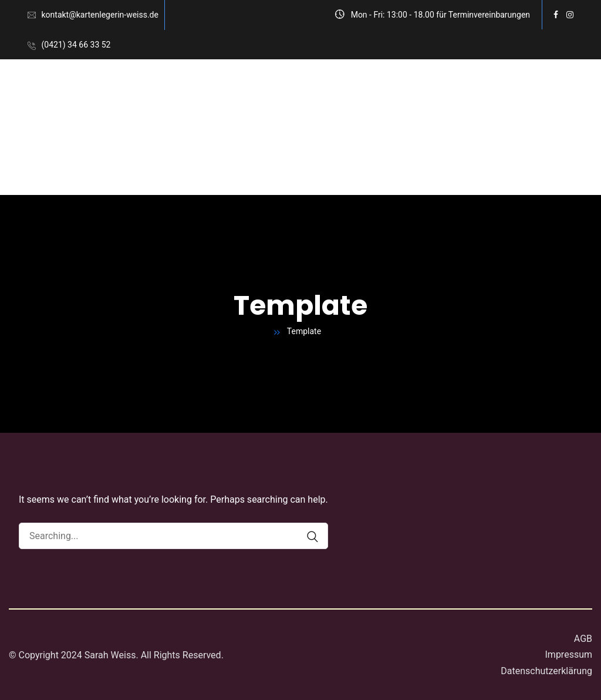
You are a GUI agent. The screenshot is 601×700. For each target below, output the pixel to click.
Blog (211, 161)
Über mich (70, 161)
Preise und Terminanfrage (438, 93)
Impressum (569, 654)
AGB (583, 639)
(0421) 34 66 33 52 (76, 45)
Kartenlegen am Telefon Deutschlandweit (265, 93)
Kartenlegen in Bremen (99, 93)
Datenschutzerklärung (546, 671)
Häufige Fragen (147, 161)
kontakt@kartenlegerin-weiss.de (99, 15)
